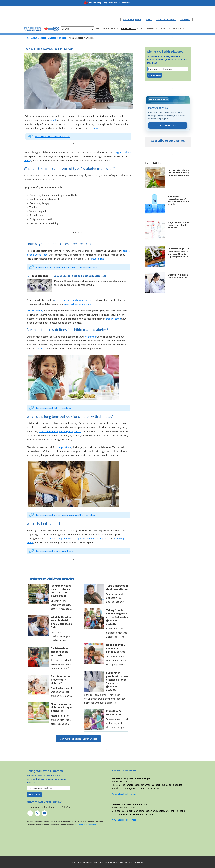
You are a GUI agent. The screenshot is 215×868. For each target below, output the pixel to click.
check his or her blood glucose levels (73, 300)
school (50, 538)
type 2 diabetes (124, 152)
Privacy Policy (117, 862)
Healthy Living (149, 29)
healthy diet (91, 337)
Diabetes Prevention (107, 29)
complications (64, 447)
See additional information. (86, 825)
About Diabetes (130, 29)
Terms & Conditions (134, 862)
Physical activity (35, 311)
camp (60, 538)
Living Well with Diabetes (165, 52)
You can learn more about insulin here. (53, 136)
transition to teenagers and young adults (60, 431)
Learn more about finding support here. (55, 551)
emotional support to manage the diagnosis (86, 538)
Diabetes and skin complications (130, 804)
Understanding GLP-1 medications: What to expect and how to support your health (179, 253)
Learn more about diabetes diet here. (53, 408)
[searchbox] (78, 29)
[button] (92, 29)
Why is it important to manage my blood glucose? (179, 225)
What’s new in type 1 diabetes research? (178, 276)
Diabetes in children (57, 38)
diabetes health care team (77, 304)
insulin (95, 128)
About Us (179, 29)
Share (133, 794)
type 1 (53, 120)
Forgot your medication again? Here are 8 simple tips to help (179, 200)
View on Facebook (120, 794)
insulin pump (98, 259)
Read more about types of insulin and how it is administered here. (67, 267)
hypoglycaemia (113, 319)
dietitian (40, 349)
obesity (28, 160)
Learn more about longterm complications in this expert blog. (65, 515)
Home (27, 38)
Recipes (165, 29)
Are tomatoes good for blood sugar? (131, 778)
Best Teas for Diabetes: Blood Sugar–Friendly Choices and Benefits (179, 173)
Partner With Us (168, 125)
